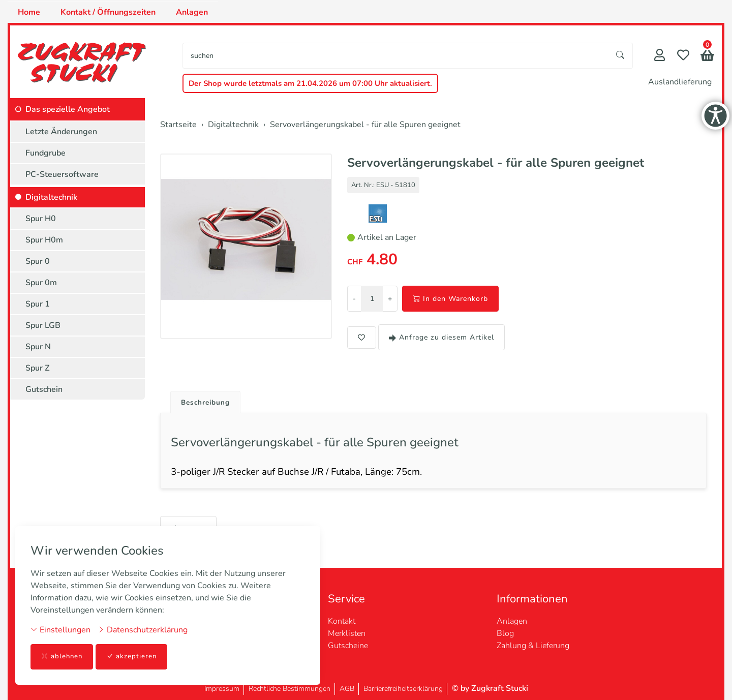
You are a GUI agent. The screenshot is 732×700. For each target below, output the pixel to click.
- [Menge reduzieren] (354, 299)
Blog (505, 633)
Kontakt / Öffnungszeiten (108, 12)
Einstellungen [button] (60, 629)
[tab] (206, 401)
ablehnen (63, 657)
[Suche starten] (621, 56)
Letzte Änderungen (61, 132)
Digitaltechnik (51, 197)
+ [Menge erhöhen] (390, 299)
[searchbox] (396, 56)
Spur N (38, 347)
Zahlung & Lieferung (533, 646)
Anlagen (192, 12)
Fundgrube (45, 153)
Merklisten (347, 633)
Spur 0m (41, 283)
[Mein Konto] (660, 56)
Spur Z (38, 368)
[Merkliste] (683, 56)
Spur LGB (43, 325)
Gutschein (44, 389)
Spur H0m (44, 240)
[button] (707, 57)
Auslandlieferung (680, 82)
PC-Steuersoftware (62, 174)
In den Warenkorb (450, 299)
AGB (347, 689)
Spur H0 (41, 219)
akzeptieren (134, 657)
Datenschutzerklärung (143, 629)
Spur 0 (38, 261)
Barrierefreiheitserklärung (403, 689)
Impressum (222, 689)
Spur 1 (38, 304)
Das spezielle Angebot (68, 109)
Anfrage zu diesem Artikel (441, 337)
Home (29, 12)
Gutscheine (348, 646)
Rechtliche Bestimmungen (289, 689)
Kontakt (342, 621)
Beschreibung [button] (210, 403)
